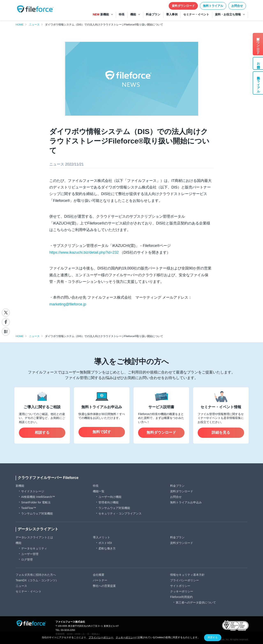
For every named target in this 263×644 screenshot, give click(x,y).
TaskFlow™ (29, 508)
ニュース (34, 25)
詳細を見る (221, 432)
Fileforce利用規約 (181, 597)
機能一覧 (99, 491)
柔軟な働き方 (107, 548)
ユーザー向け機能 (110, 497)
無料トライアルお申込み (186, 502)
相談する (42, 432)
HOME (20, 25)
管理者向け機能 (108, 502)
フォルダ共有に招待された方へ (36, 575)
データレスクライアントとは (34, 537)
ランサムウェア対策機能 (37, 513)
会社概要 (99, 575)
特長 (96, 486)
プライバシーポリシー (185, 580)
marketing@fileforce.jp (68, 304)
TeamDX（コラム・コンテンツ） (37, 580)
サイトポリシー (180, 586)
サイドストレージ (33, 491)
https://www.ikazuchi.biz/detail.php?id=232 (84, 252)
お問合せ (237, 6)
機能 (18, 543)
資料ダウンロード (183, 6)
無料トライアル (213, 6)
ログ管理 (27, 560)
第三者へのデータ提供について (196, 602)
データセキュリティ (34, 548)
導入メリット (102, 537)
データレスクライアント (38, 529)
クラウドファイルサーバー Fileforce (48, 478)
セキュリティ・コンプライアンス (120, 513)
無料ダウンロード (161, 432)
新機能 (20, 486)
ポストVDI (105, 543)
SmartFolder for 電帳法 (36, 502)
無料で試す (102, 432)
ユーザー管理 (30, 554)
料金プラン (177, 486)
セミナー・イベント (29, 591)
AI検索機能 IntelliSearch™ (38, 497)
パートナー (100, 580)
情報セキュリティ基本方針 (187, 575)
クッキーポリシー (182, 591)
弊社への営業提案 (104, 586)
